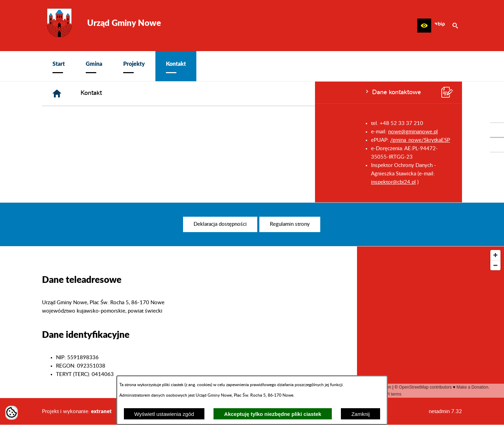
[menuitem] (59, 66)
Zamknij (361, 414)
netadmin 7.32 (445, 412)
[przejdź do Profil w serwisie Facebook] (497, 130)
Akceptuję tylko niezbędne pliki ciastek (273, 414)
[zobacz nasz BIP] (440, 26)
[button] (424, 26)
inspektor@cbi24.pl (78, 182)
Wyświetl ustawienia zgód (164, 414)
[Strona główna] (162, 94)
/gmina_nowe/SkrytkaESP (105, 140)
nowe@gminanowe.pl (98, 132)
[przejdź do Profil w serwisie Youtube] (497, 145)
